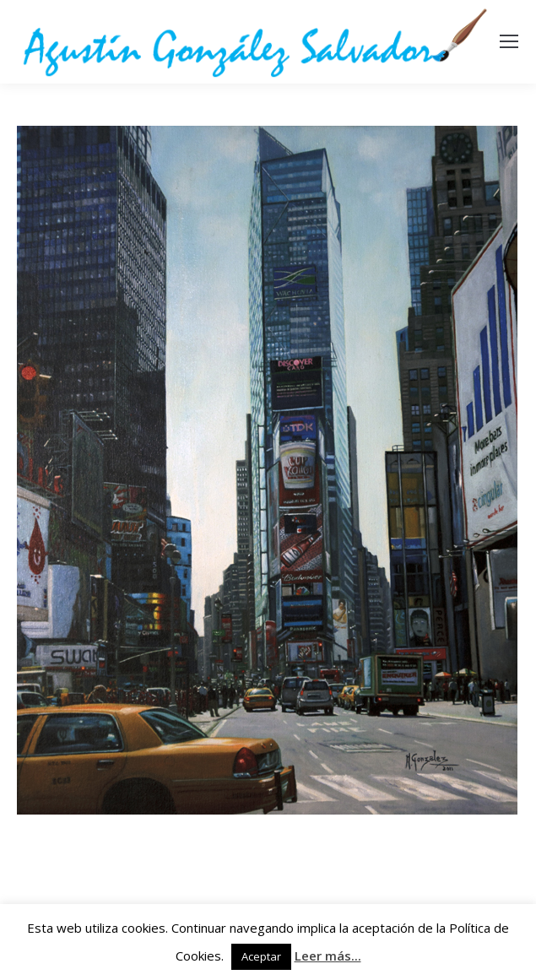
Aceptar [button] (261, 956)
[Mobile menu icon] (509, 41)
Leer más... (328, 956)
